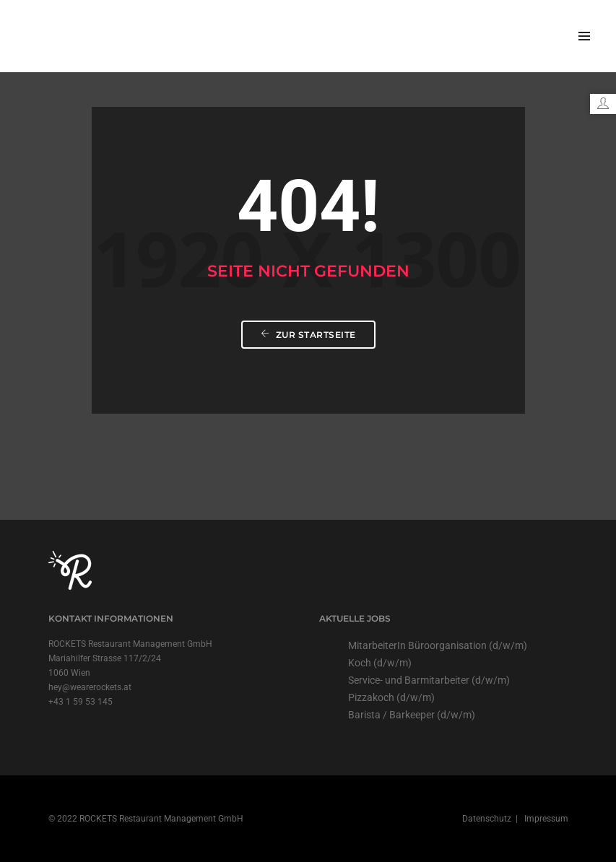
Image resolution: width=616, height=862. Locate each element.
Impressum (545, 819)
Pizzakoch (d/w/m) (391, 697)
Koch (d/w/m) (380, 663)
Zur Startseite (308, 335)
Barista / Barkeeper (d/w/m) (412, 715)
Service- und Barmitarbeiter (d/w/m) (429, 680)
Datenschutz (488, 819)
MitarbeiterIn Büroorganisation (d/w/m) (438, 645)
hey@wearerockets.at (90, 687)
